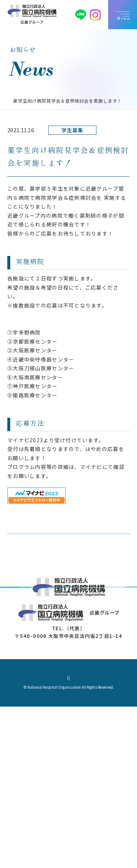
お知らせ (34, 101)
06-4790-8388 (64, 790)
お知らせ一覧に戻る (48, 556)
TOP (13, 101)
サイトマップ (70, 839)
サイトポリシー (105, 839)
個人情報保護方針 (34, 839)
